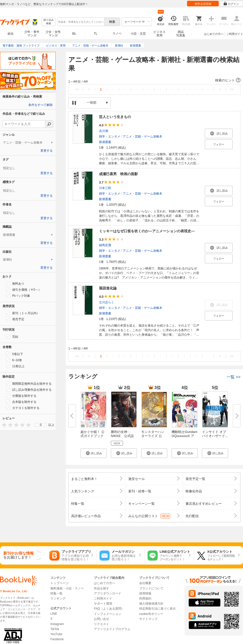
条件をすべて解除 (40, 105)
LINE (54, 614)
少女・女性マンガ (53, 34)
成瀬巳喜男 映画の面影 (118, 174)
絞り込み (49, 22)
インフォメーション (108, 614)
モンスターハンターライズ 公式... (153, 436)
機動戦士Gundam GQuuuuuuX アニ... (185, 436)
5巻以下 (15, 354)
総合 (11, 34)
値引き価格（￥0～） (24, 289)
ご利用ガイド (235, 34)
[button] (154, 80)
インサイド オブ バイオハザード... (215, 434)
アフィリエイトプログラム (112, 629)
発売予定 (15, 319)
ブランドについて (151, 588)
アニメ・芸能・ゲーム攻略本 (143, 136)
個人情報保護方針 (151, 604)
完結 (12, 336)
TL (95, 34)
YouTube (56, 634)
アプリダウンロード (108, 593)
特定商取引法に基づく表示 (157, 609)
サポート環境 (103, 604)
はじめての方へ (214, 34)
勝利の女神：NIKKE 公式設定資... (122, 436)
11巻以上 (15, 366)
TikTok (55, 629)
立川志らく (107, 302)
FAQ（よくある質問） (109, 609)
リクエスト (102, 624)
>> (232, 89)
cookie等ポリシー (151, 614)
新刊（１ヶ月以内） (23, 313)
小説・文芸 (138, 34)
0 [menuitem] (41, 425)
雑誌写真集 (181, 34)
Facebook (57, 639)
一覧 (234, 377)
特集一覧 (56, 593)
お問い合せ (102, 619)
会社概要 (145, 583)
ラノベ (117, 34)
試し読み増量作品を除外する (29, 389)
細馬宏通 (105, 245)
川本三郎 (105, 188)
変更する (47, 151)
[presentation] (3, 425)
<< (77, 89)
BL (74, 33)
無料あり (15, 283)
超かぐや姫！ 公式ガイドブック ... (93, 436)
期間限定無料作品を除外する (29, 383)
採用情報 (145, 593)
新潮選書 (105, 142)
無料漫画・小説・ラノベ (67, 588)
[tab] (28, 143)
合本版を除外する (21, 402)
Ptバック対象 (18, 295)
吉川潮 (104, 131)
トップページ (59, 583)
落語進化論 (108, 288)
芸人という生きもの (115, 117)
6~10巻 (14, 360)
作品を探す (102, 588)
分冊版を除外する (21, 396)
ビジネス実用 (159, 34)
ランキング (58, 599)
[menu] (41, 425)
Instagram (57, 624)
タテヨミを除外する (23, 408)
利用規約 (145, 599)
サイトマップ (148, 619)
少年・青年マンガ (32, 34)
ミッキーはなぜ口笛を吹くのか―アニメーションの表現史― (147, 231)
